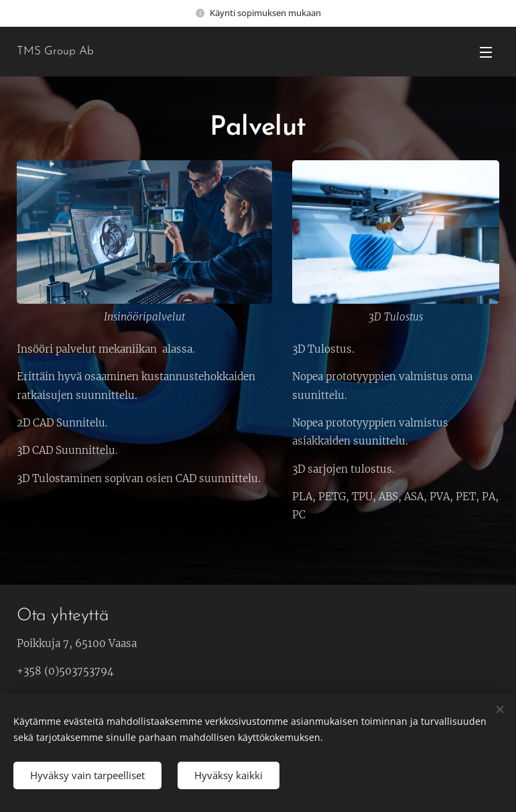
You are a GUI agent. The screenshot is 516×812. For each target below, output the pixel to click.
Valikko (486, 52)
